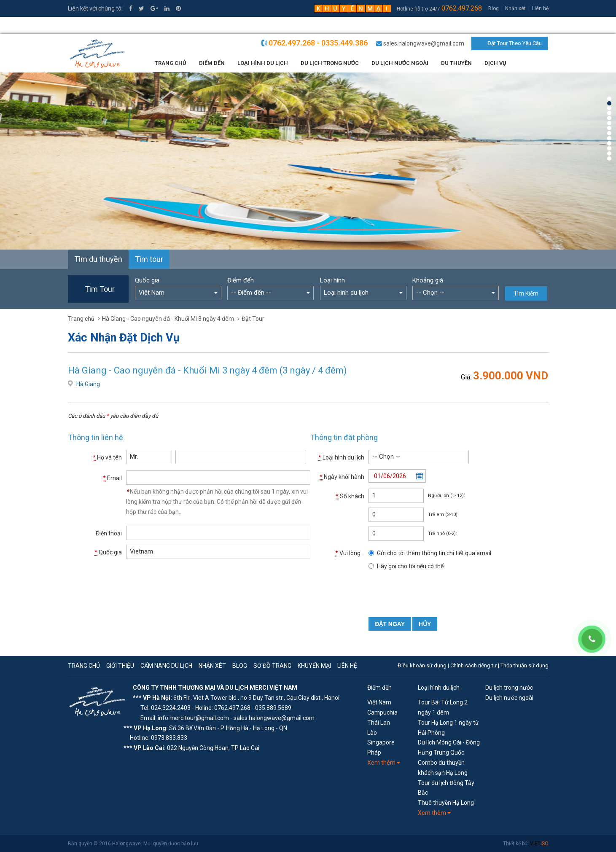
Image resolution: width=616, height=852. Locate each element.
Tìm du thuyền (98, 259)
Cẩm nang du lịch (166, 666)
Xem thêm (384, 763)
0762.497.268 (462, 8)
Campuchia (382, 712)
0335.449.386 (91, 25)
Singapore (381, 742)
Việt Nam (379, 702)
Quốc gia (147, 280)
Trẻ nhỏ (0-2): (442, 534)
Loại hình (332, 280)
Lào (372, 733)
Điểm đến (212, 63)
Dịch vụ (495, 63)
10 (609, 143)
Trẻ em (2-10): (443, 515)
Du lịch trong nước (330, 63)
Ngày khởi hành (342, 477)
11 (609, 148)
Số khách (350, 496)
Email (112, 478)
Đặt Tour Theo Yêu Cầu (515, 43)
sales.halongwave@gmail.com (424, 43)
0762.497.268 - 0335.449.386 (318, 43)
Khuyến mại (314, 666)
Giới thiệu (120, 666)
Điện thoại (109, 533)
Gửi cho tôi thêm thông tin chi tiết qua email (434, 553)
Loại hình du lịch (341, 458)
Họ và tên (107, 458)
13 (609, 159)
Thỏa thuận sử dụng (525, 665)
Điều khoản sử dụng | (424, 665)
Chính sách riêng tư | (475, 665)
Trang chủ (171, 63)
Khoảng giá (428, 280)
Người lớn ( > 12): (447, 496)
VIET (539, 844)
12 (609, 153)
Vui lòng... (350, 553)
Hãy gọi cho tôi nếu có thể (410, 566)
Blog (494, 8)
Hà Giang (88, 384)
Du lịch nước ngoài (400, 63)
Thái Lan (379, 723)
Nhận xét (515, 8)
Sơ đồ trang (272, 666)
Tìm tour (149, 259)
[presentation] (433, 592)
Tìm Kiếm (526, 293)
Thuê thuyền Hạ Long (446, 803)
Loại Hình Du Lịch (263, 63)
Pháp (374, 753)
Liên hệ (540, 8)
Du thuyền (456, 63)
